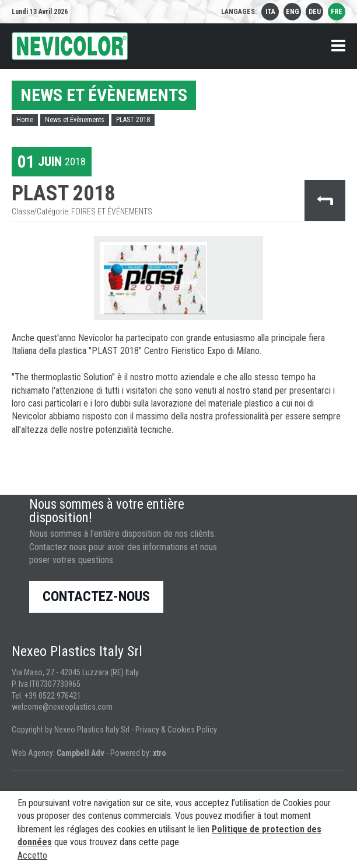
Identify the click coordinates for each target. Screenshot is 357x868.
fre (337, 12)
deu (315, 12)
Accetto (32, 855)
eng (293, 12)
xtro (160, 753)
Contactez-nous (96, 596)
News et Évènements (75, 120)
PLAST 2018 (133, 120)
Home (25, 120)
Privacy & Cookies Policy (176, 730)
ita (270, 12)
